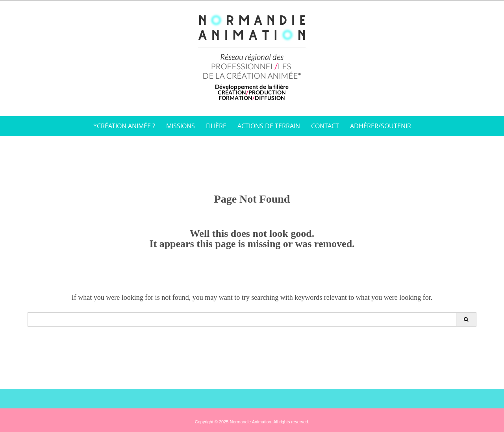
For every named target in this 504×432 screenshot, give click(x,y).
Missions (181, 126)
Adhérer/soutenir (381, 126)
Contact (325, 126)
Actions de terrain (269, 126)
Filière (216, 126)
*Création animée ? (124, 126)
